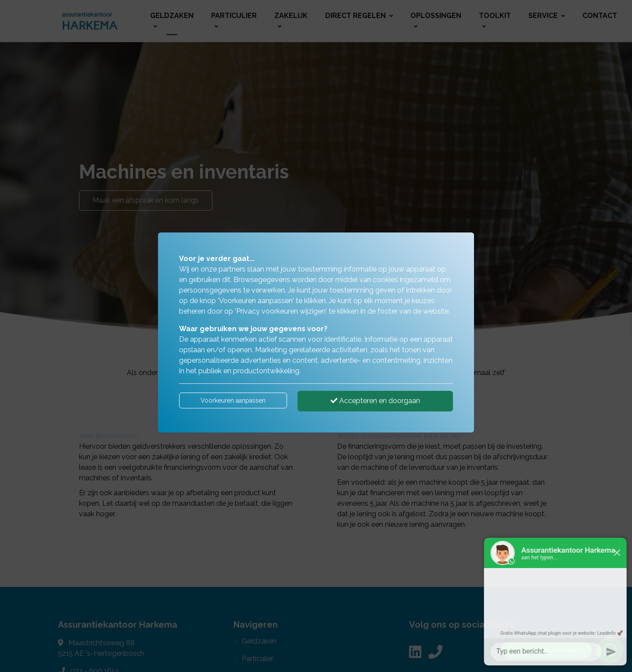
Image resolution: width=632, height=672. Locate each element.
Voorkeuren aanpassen (233, 400)
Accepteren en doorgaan (375, 401)
